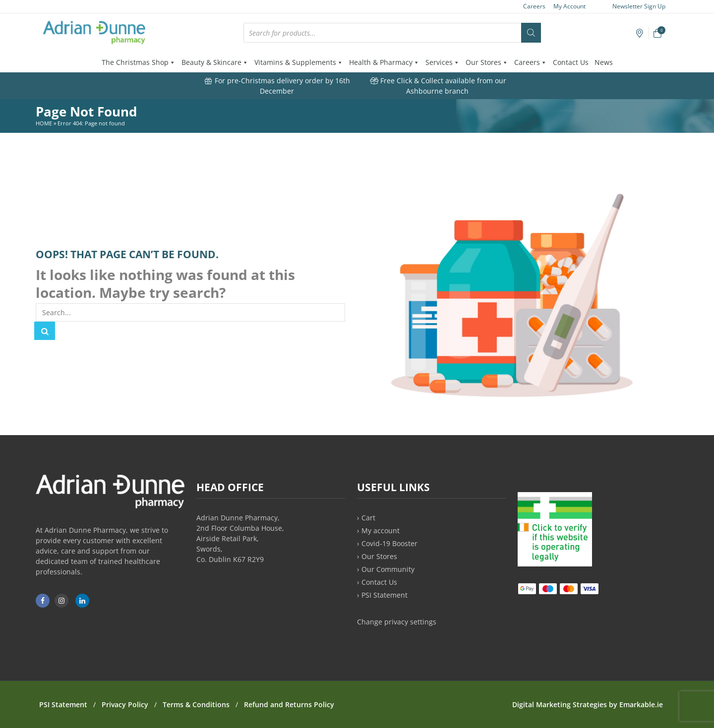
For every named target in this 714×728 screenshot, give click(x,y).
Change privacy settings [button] (397, 622)
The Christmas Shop (139, 62)
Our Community (388, 569)
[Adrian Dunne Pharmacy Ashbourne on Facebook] (43, 601)
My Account (569, 6)
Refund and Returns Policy (289, 704)
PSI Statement (385, 595)
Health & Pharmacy (384, 62)
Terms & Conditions (196, 704)
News (604, 62)
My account (381, 531)
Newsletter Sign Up (634, 6)
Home (44, 123)
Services (443, 62)
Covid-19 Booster (389, 543)
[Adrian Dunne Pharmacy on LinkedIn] (82, 601)
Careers (534, 6)
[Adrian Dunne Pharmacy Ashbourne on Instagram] (61, 601)
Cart (368, 518)
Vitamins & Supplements (299, 62)
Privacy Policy (125, 704)
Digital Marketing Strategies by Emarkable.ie (588, 704)
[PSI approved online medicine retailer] (555, 564)
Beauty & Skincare (215, 62)
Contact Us (571, 62)
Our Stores (487, 62)
